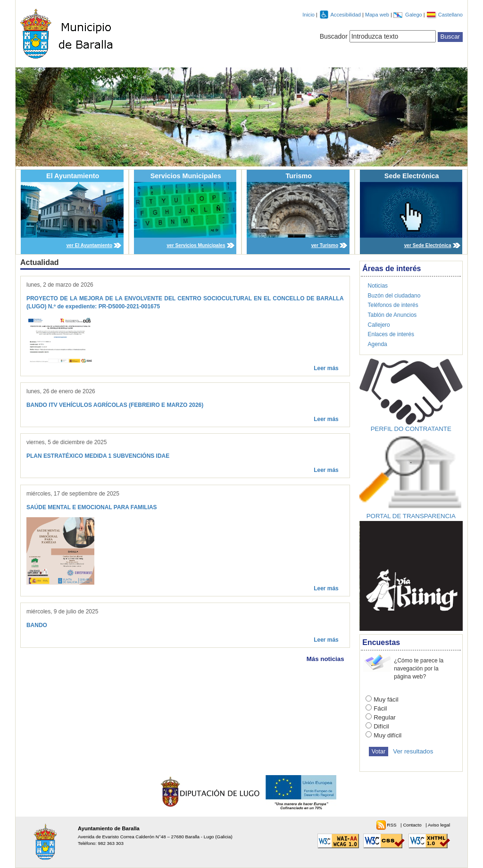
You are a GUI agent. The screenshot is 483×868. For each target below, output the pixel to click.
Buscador (334, 36)
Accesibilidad (346, 15)
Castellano (450, 15)
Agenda (378, 344)
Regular (385, 717)
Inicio (308, 15)
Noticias (378, 286)
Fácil (380, 708)
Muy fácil (386, 699)
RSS (392, 825)
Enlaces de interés (391, 334)
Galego (414, 15)
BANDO (37, 625)
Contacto (413, 825)
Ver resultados (413, 751)
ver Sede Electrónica (428, 245)
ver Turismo (325, 245)
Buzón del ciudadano (394, 296)
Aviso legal (439, 825)
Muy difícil (387, 735)
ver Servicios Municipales (196, 245)
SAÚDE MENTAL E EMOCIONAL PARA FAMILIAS (92, 507)
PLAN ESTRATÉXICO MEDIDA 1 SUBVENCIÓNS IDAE (98, 456)
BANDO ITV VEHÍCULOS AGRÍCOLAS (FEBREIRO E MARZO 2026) (115, 405)
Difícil (381, 726)
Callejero (379, 325)
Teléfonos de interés (393, 305)
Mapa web (378, 15)
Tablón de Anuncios (392, 315)
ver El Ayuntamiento (89, 245)
